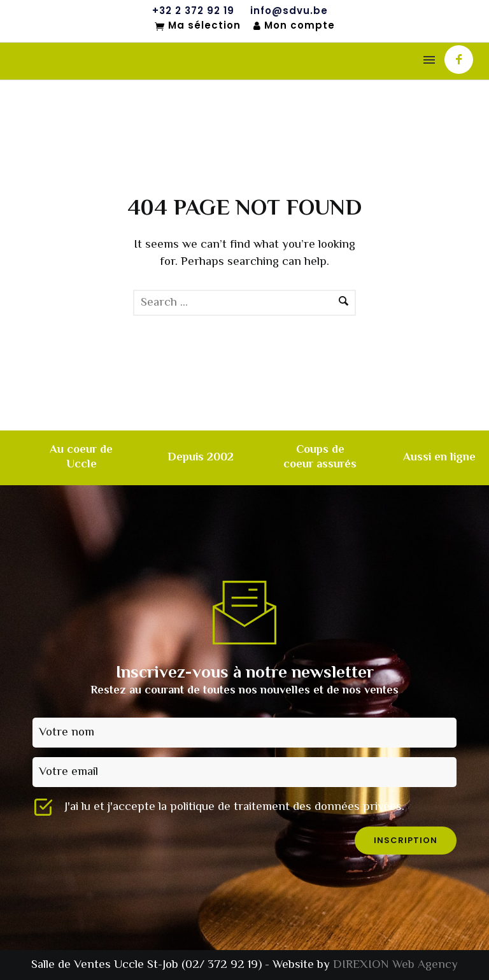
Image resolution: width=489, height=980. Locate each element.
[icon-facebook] (459, 60)
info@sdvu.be (289, 11)
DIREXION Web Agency (395, 965)
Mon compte (294, 26)
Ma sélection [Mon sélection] (198, 26)
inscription (406, 840)
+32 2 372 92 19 (193, 11)
